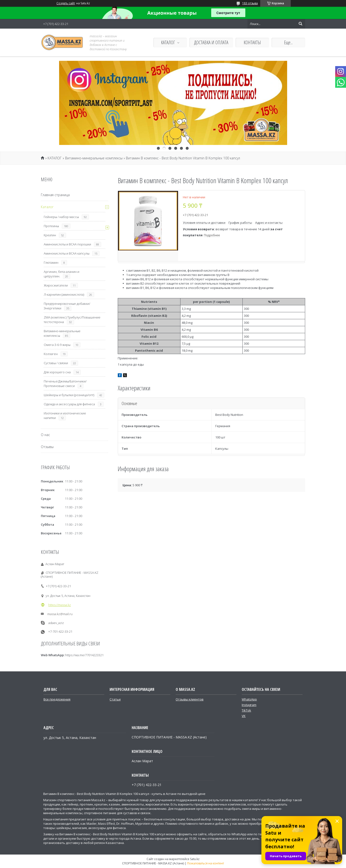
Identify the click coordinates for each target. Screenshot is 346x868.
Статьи (115, 699)
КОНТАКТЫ (252, 42)
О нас (45, 435)
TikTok (246, 710)
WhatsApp (249, 699)
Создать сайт (66, 3)
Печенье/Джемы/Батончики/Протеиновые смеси (65, 384)
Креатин (50, 235)
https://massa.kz (60, 605)
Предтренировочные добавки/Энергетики (67, 306)
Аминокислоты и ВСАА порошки (67, 244)
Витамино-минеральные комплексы (94, 158)
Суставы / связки (56, 363)
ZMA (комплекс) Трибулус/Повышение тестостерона (72, 320)
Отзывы (47, 447)
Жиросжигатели (56, 285)
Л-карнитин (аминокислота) (64, 294)
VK (244, 716)
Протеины (51, 226)
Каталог (47, 207)
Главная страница (55, 195)
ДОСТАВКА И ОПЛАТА (211, 42)
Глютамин (51, 262)
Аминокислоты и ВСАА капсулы (67, 253)
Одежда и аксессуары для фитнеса (69, 404)
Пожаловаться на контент (206, 863)
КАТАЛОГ (168, 42)
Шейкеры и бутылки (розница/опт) (69, 395)
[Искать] (300, 24)
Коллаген (51, 354)
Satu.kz (195, 859)
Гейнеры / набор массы (61, 217)
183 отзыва (250, 3)
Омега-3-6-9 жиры (57, 345)
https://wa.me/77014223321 (84, 655)
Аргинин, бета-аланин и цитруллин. (62, 274)
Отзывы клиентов (190, 699)
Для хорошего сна (57, 372)
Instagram (249, 705)
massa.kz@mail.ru (60, 614)
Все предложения (57, 699)
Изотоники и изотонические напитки (65, 415)
